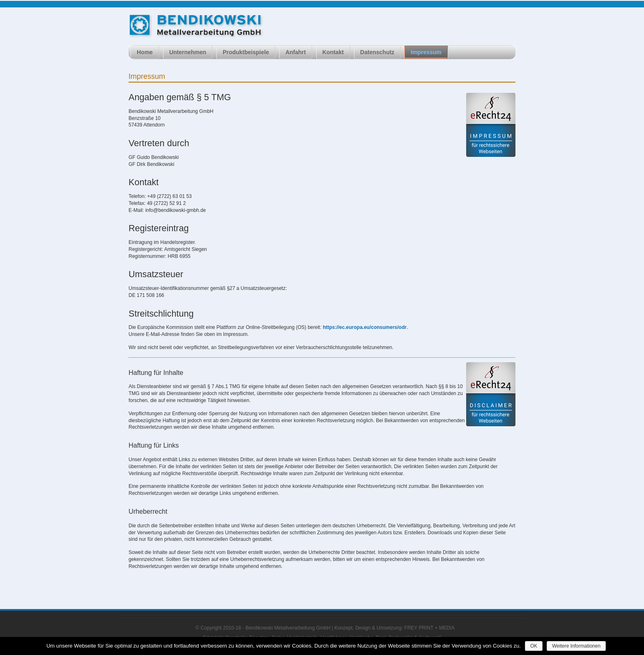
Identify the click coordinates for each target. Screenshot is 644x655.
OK (534, 646)
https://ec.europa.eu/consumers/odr (365, 327)
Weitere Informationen (576, 646)
